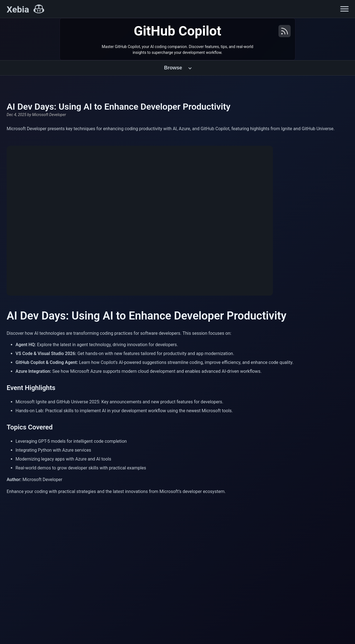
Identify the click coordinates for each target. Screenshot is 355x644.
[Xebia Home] (25, 9)
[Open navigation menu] (344, 9)
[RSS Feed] (285, 34)
